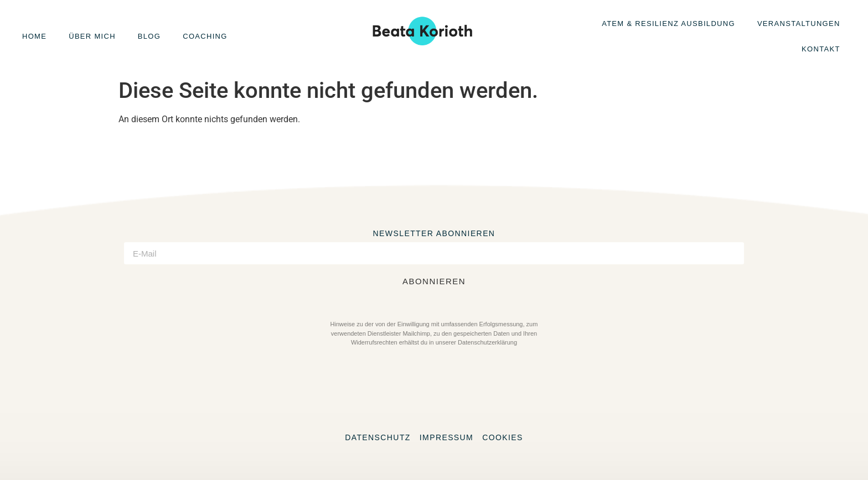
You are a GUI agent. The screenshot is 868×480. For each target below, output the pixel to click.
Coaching (205, 36)
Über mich (92, 36)
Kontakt (821, 49)
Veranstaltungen (799, 24)
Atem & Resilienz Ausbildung (668, 24)
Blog (149, 36)
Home (34, 36)
